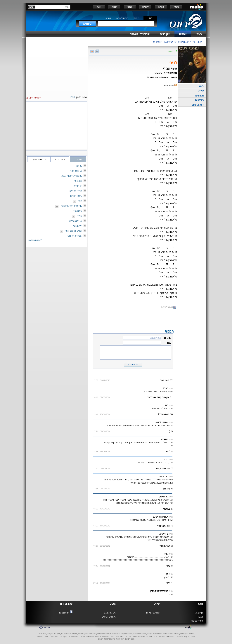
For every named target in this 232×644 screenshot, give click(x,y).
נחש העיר (78, 211)
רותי (80, 201)
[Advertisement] (133, 319)
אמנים (108, 18)
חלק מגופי (78, 226)
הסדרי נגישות (197, 621)
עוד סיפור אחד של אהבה (71, 206)
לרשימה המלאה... (34, 240)
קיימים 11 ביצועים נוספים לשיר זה (162, 77)
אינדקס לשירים (153, 613)
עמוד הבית (197, 42)
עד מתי (79, 166)
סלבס (130, 7)
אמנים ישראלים (182, 42)
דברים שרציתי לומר (74, 231)
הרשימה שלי (60, 159)
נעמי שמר (159, 73)
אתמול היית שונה (75, 236)
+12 (99, 7)
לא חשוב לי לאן (75, 221)
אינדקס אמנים (110, 613)
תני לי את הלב (76, 191)
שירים (137, 18)
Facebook (64, 613)
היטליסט (145, 7)
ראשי (176, 7)
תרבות (114, 7)
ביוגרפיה (199, 100)
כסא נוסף (78, 181)
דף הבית (199, 613)
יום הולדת (78, 186)
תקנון (200, 617)
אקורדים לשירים (109, 617)
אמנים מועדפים (39, 159)
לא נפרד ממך (76, 171)
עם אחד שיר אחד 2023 (72, 176)
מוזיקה (161, 7)
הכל (150, 18)
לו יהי (80, 216)
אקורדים (199, 95)
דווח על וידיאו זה (33, 98)
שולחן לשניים (76, 196)
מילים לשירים (122, 18)
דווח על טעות (169, 307)
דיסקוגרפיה (198, 105)
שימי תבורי (168, 42)
